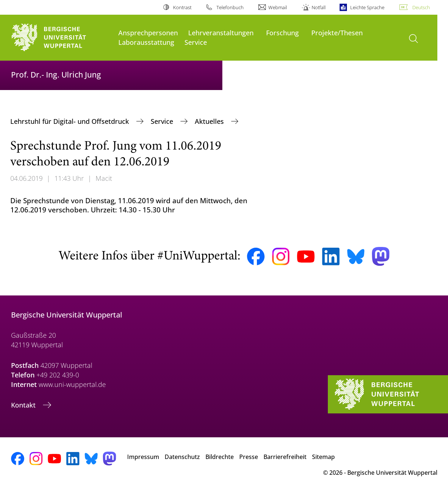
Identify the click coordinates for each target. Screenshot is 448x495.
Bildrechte (220, 457)
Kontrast (182, 7)
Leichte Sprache (367, 7)
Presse (249, 457)
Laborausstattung (146, 42)
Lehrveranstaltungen (221, 33)
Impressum (143, 457)
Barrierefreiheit (285, 457)
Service (196, 42)
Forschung (282, 33)
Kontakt (24, 405)
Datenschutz (182, 457)
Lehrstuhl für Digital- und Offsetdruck (71, 121)
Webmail (278, 7)
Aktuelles (210, 121)
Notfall (319, 7)
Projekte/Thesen (337, 33)
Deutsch (421, 7)
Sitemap (323, 457)
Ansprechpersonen (148, 33)
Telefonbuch (230, 7)
